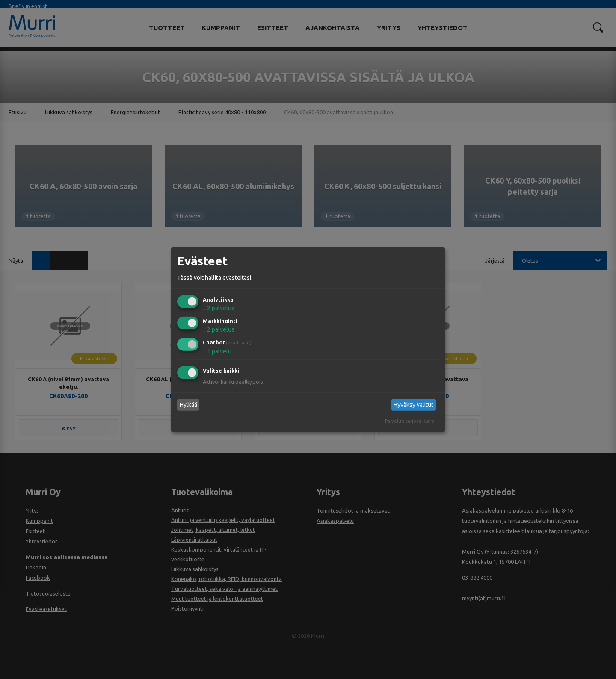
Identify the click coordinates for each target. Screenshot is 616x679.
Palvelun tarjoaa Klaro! (410, 421)
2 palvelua (219, 308)
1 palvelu (217, 351)
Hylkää (188, 405)
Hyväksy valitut (413, 405)
